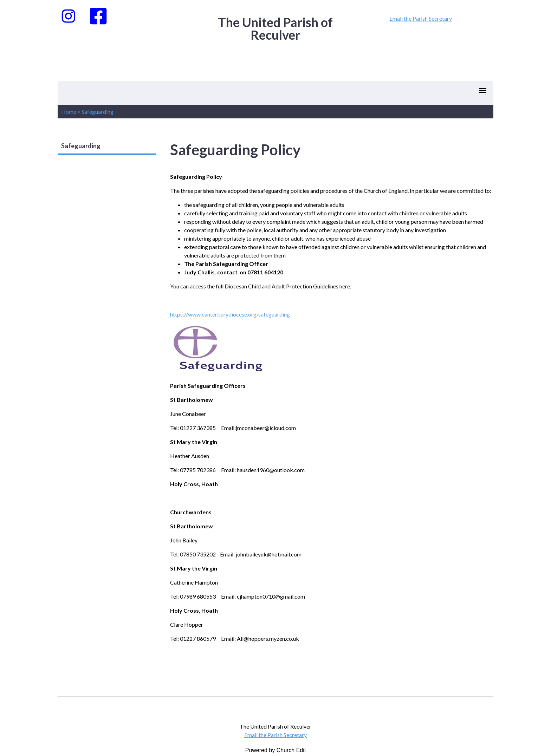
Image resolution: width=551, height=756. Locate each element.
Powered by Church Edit (276, 750)
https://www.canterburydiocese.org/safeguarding (230, 314)
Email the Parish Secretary (421, 18)
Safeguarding (98, 112)
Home (69, 112)
